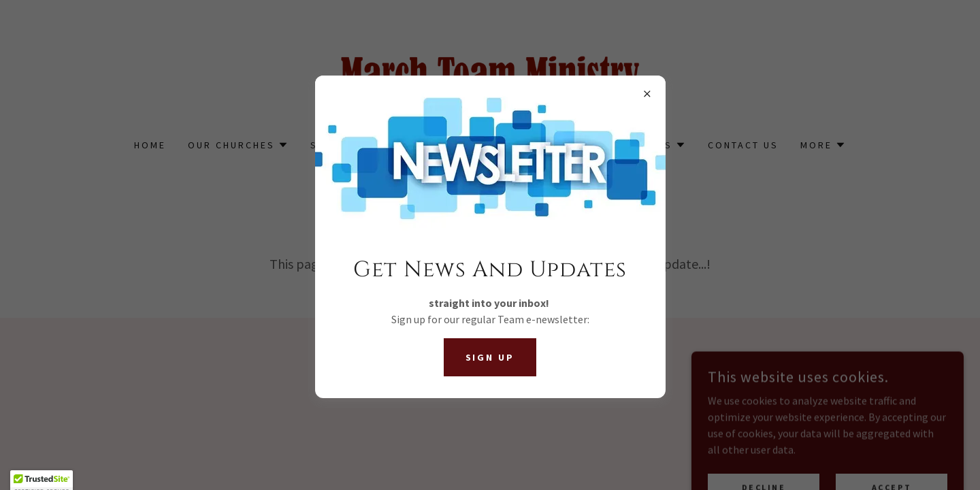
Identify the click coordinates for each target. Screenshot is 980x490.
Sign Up (490, 357)
